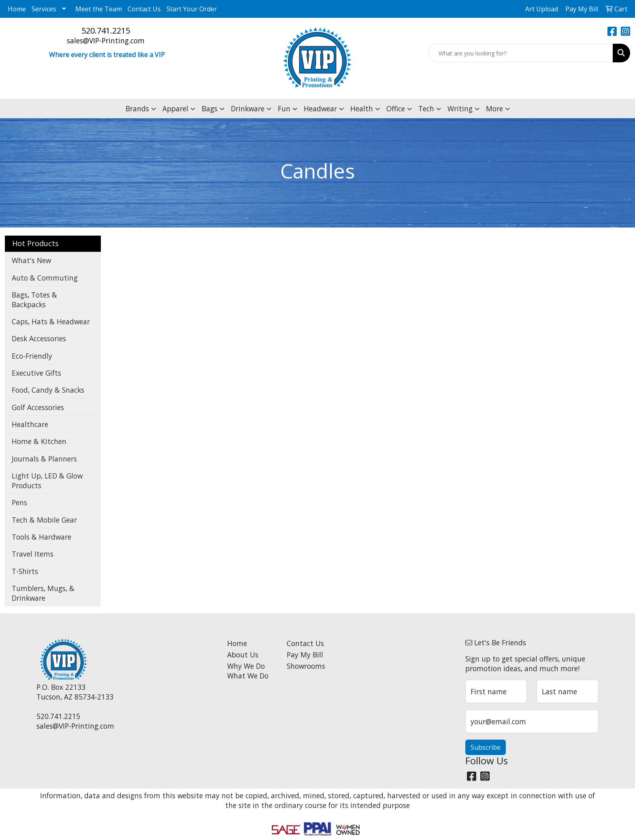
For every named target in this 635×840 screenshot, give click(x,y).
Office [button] (396, 108)
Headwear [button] (320, 108)
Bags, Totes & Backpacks (34, 300)
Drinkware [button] (248, 108)
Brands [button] (137, 108)
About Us (243, 655)
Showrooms (306, 666)
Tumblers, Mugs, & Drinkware (43, 593)
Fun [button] (284, 108)
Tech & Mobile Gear (44, 520)
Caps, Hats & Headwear (51, 321)
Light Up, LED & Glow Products (47, 481)
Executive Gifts (36, 373)
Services (44, 9)
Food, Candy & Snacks (48, 390)
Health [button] (362, 108)
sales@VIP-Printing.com (106, 40)
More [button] (494, 108)
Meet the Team (99, 9)
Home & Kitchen (39, 441)
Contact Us (144, 9)
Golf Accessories (38, 407)
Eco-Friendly (32, 356)
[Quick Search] (521, 53)
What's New (31, 260)
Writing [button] (460, 108)
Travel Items (33, 554)
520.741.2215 (106, 31)
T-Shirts (25, 571)
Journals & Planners (44, 459)
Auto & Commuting (45, 278)
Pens (19, 502)
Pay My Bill (305, 655)
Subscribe (486, 747)
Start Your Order (192, 9)
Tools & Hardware (42, 537)
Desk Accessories (39, 338)
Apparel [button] (175, 108)
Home (17, 9)
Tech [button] (426, 108)
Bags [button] (210, 108)
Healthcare (30, 424)
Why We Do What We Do (248, 671)
